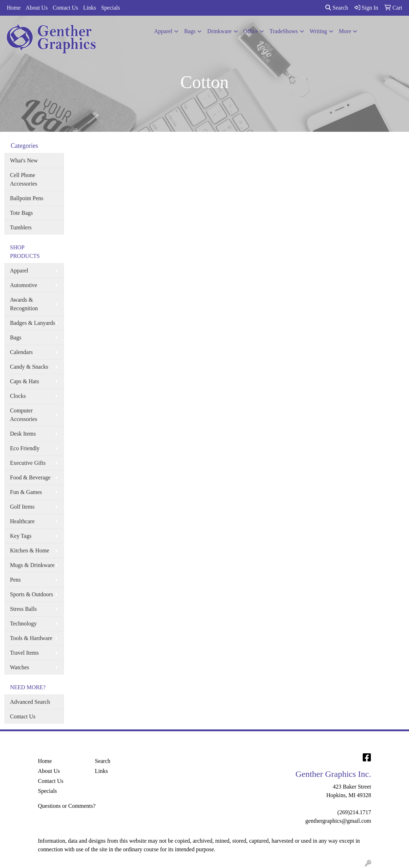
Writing (318, 31)
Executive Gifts (28, 463)
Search (337, 8)
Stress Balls (23, 609)
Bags (190, 31)
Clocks (18, 396)
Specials (111, 8)
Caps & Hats (25, 381)
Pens (15, 580)
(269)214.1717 (354, 812)
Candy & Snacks (29, 367)
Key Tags (21, 536)
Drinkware (219, 31)
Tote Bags (21, 213)
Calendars (21, 352)
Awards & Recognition (24, 304)
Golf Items (22, 507)
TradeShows (284, 31)
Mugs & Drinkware (32, 565)
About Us (37, 8)
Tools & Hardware (31, 638)
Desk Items (23, 434)
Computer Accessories (23, 415)
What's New (24, 160)
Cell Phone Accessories (23, 179)
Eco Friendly (25, 448)
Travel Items (24, 653)
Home (14, 8)
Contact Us (65, 8)
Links (89, 8)
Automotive (23, 285)
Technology (23, 623)
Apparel (163, 31)
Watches (20, 667)
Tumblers (21, 227)
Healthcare (22, 521)
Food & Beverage (30, 477)
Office (251, 31)
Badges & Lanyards (33, 323)
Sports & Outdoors (32, 594)
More (345, 31)
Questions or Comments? (67, 806)
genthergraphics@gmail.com (338, 821)
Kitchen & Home (30, 550)
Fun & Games (26, 492)
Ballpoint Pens (27, 198)
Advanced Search (30, 702)
